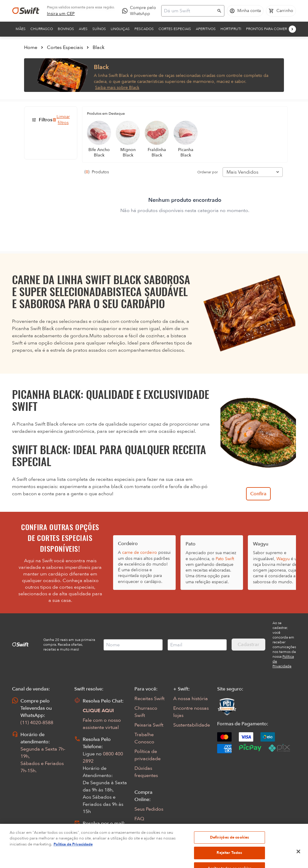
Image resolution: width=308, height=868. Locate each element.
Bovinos (66, 29)
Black (99, 47)
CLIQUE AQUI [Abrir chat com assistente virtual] (98, 711)
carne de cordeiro (140, 552)
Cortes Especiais (175, 29)
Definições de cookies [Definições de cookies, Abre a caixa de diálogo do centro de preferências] (230, 847)
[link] (61, 14)
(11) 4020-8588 (37, 723)
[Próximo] (292, 29)
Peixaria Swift (149, 725)
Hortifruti (231, 29)
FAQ (139, 819)
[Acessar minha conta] (245, 11)
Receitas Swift (149, 699)
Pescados (144, 29)
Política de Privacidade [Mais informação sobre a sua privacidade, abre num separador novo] (73, 854)
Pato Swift (225, 559)
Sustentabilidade (192, 725)
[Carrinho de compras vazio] (281, 11)
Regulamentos (150, 828)
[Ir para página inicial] (26, 11)
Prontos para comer (266, 29)
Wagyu (283, 559)
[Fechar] (298, 861)
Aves (83, 29)
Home (31, 47)
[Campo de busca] (189, 11)
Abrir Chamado (100, 831)
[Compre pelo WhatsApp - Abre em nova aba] (140, 11)
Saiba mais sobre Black (117, 88)
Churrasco (42, 29)
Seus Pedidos (149, 809)
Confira (258, 494)
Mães (21, 29)
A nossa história (191, 699)
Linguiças (120, 29)
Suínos (99, 29)
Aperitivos (206, 29)
